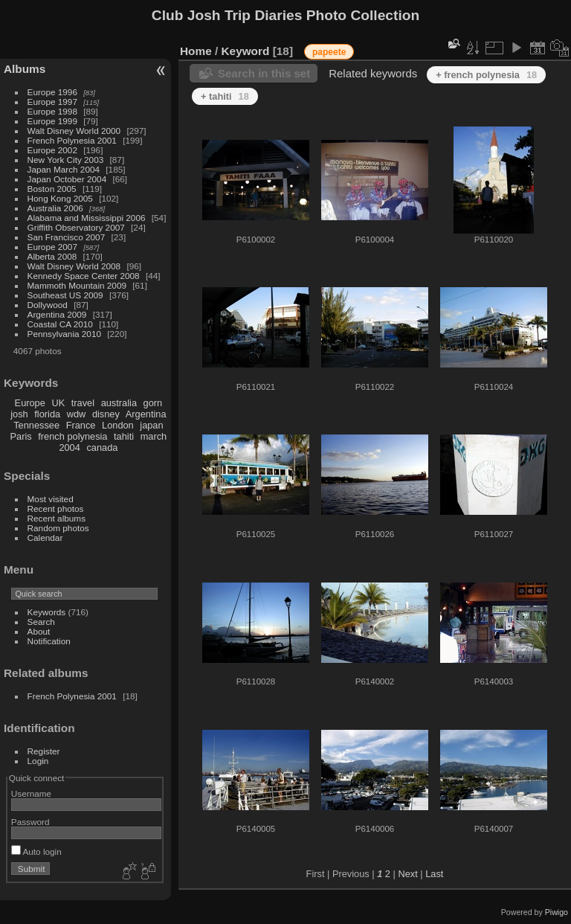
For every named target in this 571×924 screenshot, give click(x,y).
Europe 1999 (52, 121)
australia (119, 403)
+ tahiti (225, 96)
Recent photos (56, 508)
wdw (77, 414)
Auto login (36, 851)
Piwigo (557, 912)
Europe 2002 (52, 150)
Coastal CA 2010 (60, 324)
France (81, 425)
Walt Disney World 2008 (74, 266)
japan (151, 425)
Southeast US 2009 (65, 295)
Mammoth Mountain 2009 (77, 285)
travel (83, 403)
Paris (21, 436)
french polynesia (72, 436)
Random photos (58, 528)
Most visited (51, 499)
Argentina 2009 (57, 314)
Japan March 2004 (64, 169)
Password (30, 822)
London (118, 425)
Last (434, 874)
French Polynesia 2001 (72, 140)
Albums (25, 69)
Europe (30, 403)
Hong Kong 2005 (60, 198)
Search (41, 622)
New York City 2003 (66, 160)
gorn (153, 403)
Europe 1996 (52, 92)
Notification (49, 641)
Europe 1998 (52, 111)
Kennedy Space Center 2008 (84, 276)
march (154, 436)
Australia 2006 (55, 208)
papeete (329, 52)
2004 (69, 447)
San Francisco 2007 (67, 237)
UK (58, 403)
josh (19, 414)
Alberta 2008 (52, 256)
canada (102, 447)
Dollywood (48, 305)
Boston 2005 (52, 189)
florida (47, 414)
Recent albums (57, 518)
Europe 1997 (52, 102)
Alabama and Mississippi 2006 (87, 218)
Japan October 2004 (67, 179)
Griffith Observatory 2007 (76, 227)
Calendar (45, 538)
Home (196, 51)
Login (38, 761)
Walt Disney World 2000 (74, 131)
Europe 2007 (52, 247)
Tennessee (36, 425)
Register (44, 751)
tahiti (124, 436)
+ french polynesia (486, 75)
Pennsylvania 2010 (64, 334)
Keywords (47, 612)
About (39, 631)
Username (31, 793)
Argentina (146, 414)
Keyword (246, 51)
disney (106, 414)
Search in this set (264, 73)
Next (407, 874)
